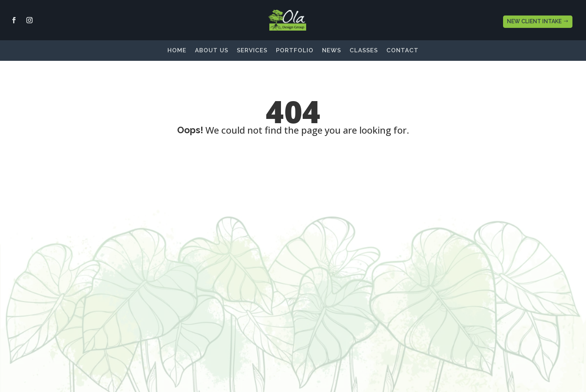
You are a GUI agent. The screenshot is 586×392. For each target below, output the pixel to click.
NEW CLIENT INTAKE (534, 21)
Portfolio (295, 51)
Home (177, 51)
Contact (402, 51)
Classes (364, 51)
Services (252, 51)
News (332, 51)
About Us (212, 51)
